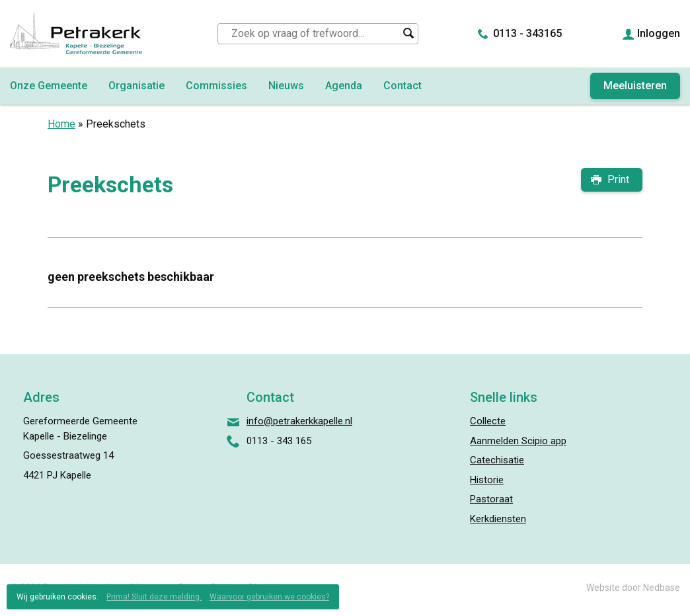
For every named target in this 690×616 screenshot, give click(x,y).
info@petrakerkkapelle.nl (299, 421)
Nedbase (662, 588)
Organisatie (136, 86)
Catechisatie (497, 460)
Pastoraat (491, 499)
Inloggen (659, 33)
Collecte (488, 421)
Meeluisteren (635, 86)
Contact (402, 86)
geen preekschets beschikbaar (131, 277)
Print (618, 179)
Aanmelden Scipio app (518, 441)
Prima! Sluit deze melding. (154, 597)
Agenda (344, 86)
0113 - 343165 (527, 33)
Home (61, 124)
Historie (487, 480)
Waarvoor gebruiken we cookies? (269, 597)
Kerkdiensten (498, 519)
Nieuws (286, 86)
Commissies (216, 86)
